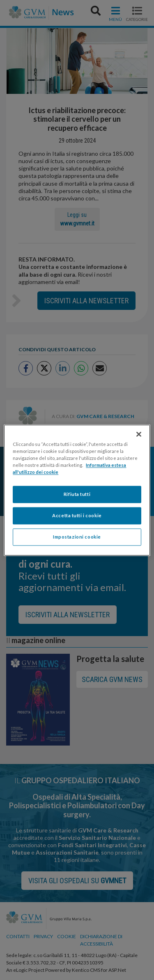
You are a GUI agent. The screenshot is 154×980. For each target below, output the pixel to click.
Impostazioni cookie (77, 537)
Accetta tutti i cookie (77, 515)
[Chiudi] (139, 434)
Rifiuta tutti (77, 494)
